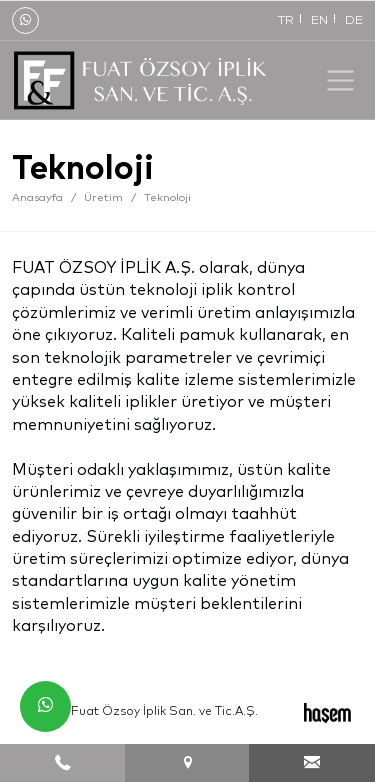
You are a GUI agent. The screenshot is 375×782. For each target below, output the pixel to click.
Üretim (103, 197)
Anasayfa (37, 197)
